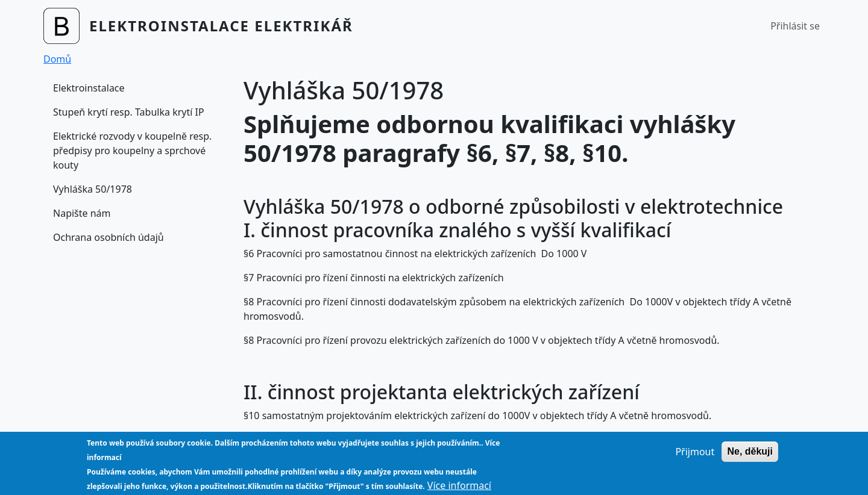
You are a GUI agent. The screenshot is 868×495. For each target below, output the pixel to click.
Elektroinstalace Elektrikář (221, 26)
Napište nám (82, 213)
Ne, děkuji (750, 457)
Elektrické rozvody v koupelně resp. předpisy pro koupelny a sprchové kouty (132, 151)
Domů (57, 59)
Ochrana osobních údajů (108, 237)
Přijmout (695, 458)
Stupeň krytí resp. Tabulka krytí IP (129, 112)
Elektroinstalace (89, 88)
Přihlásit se (795, 26)
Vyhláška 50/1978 (93, 189)
